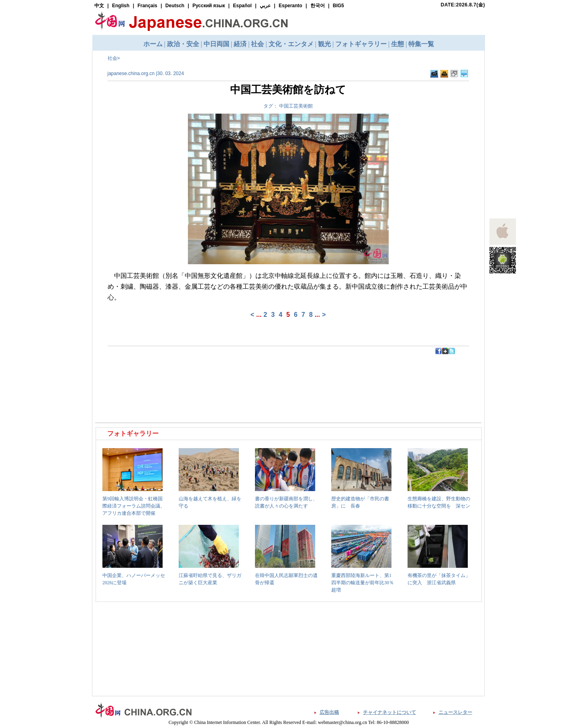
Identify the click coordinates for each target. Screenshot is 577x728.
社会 (112, 58)
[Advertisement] (193, 372)
